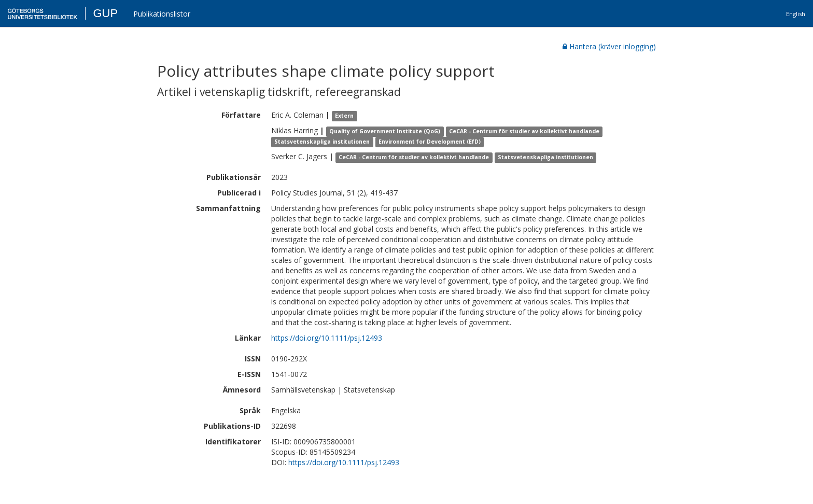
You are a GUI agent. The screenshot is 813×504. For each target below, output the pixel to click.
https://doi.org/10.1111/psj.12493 (327, 338)
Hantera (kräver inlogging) (609, 46)
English (796, 14)
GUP (105, 13)
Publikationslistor (162, 14)
